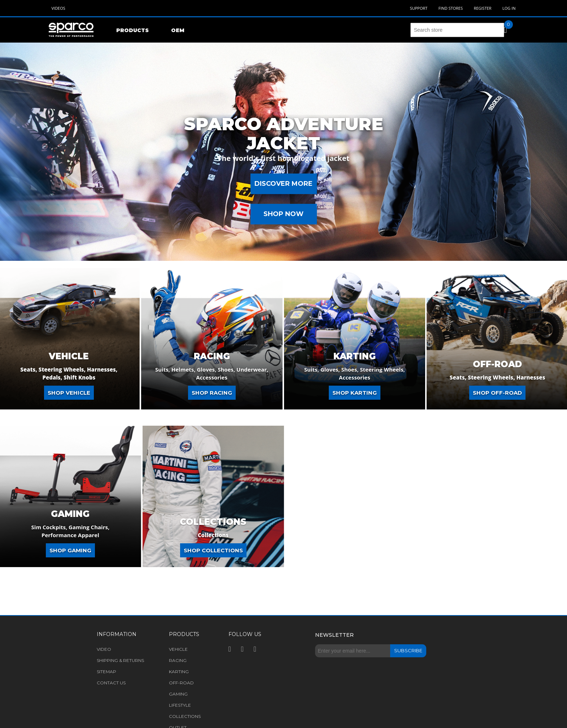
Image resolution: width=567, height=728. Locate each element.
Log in (509, 8)
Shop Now (283, 214)
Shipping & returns (120, 660)
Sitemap (106, 672)
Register (483, 8)
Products (132, 30)
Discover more (283, 184)
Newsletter (334, 635)
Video (104, 649)
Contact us (111, 683)
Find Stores (451, 8)
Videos (58, 8)
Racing (212, 356)
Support (419, 8)
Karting (355, 356)
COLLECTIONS (213, 522)
